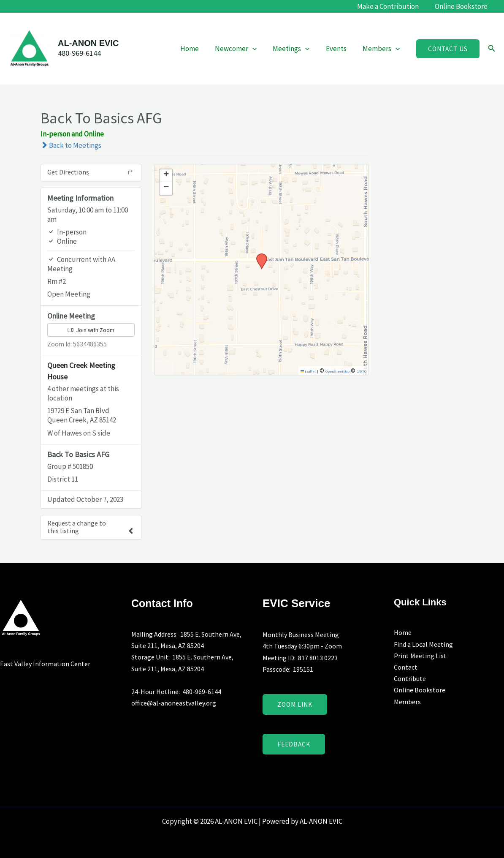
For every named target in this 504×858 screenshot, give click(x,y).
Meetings (295, 49)
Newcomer (242, 49)
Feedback (294, 744)
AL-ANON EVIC (88, 43)
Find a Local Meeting (423, 644)
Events (339, 49)
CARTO (362, 371)
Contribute (410, 678)
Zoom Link (295, 704)
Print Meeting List (420, 656)
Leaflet (308, 371)
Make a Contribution (390, 6)
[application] (258, 49)
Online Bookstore (462, 6)
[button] (448, 49)
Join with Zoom (91, 330)
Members (382, 49)
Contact (406, 667)
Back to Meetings (71, 145)
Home (197, 49)
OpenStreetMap (337, 371)
